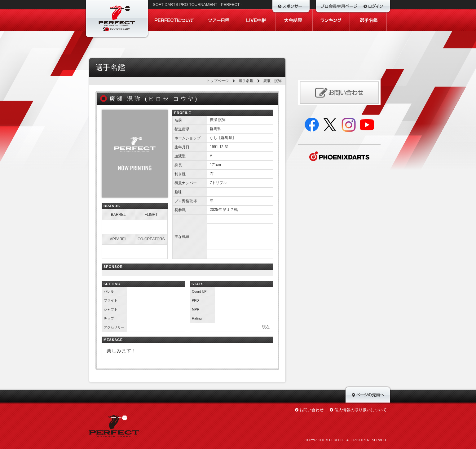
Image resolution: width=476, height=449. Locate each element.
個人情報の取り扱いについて (361, 410)
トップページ (218, 81)
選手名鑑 (246, 81)
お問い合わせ (311, 410)
